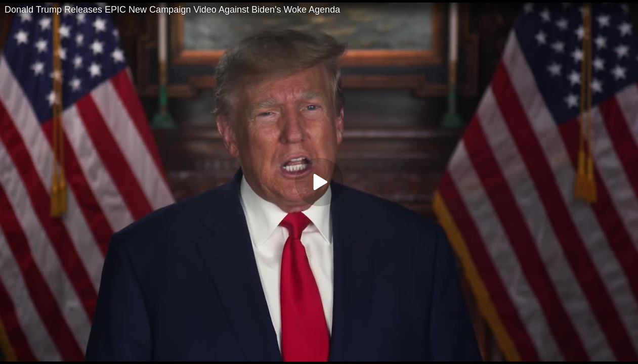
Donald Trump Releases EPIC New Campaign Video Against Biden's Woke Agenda (172, 10)
